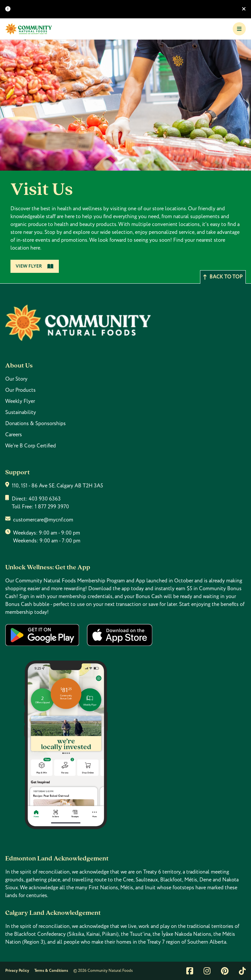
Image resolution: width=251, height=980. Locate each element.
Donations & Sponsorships (35, 424)
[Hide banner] (244, 9)
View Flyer (35, 266)
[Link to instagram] (207, 971)
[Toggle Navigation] (239, 29)
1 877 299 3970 (52, 507)
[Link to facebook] (190, 971)
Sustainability (21, 412)
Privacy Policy (17, 971)
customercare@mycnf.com (43, 520)
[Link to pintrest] (225, 971)
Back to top (223, 277)
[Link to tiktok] (242, 971)
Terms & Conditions (51, 971)
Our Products (20, 390)
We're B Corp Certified (31, 446)
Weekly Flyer (20, 401)
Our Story (16, 379)
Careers (14, 435)
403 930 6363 (45, 499)
